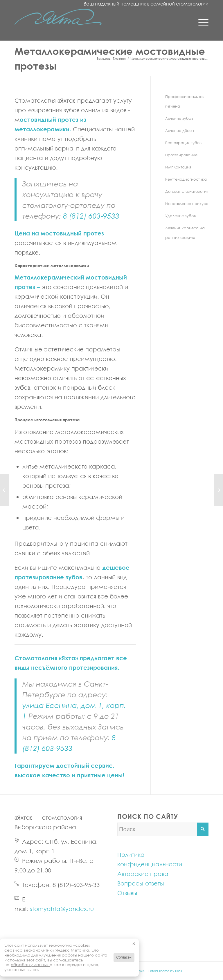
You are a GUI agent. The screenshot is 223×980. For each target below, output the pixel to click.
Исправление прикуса (187, 204)
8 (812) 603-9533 (91, 216)
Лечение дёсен (180, 130)
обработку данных (30, 964)
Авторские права (143, 874)
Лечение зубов (179, 118)
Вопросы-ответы (141, 883)
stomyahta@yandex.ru (62, 909)
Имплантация (178, 167)
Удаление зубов (180, 216)
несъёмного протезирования (74, 667)
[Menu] (200, 22)
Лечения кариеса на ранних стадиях (185, 233)
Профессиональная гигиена (185, 101)
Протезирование (181, 155)
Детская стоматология (187, 191)
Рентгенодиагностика (186, 179)
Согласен (124, 957)
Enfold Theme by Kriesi (165, 971)
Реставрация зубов (183, 143)
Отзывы (127, 893)
